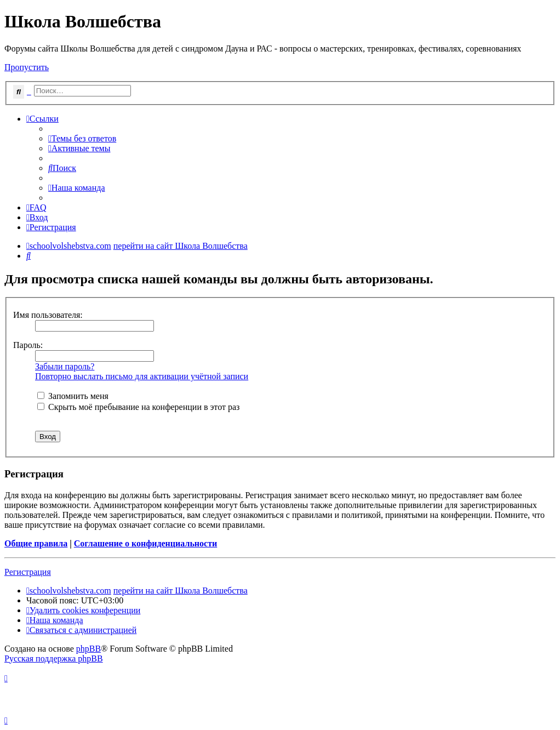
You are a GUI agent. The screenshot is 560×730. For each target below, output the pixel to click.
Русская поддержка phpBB (54, 658)
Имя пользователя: (48, 315)
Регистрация (28, 572)
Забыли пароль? (65, 366)
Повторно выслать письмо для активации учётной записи (142, 376)
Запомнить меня (73, 396)
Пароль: (28, 345)
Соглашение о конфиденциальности (145, 543)
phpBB (88, 649)
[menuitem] (82, 138)
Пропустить (27, 67)
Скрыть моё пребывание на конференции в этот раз (138, 407)
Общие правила (36, 543)
